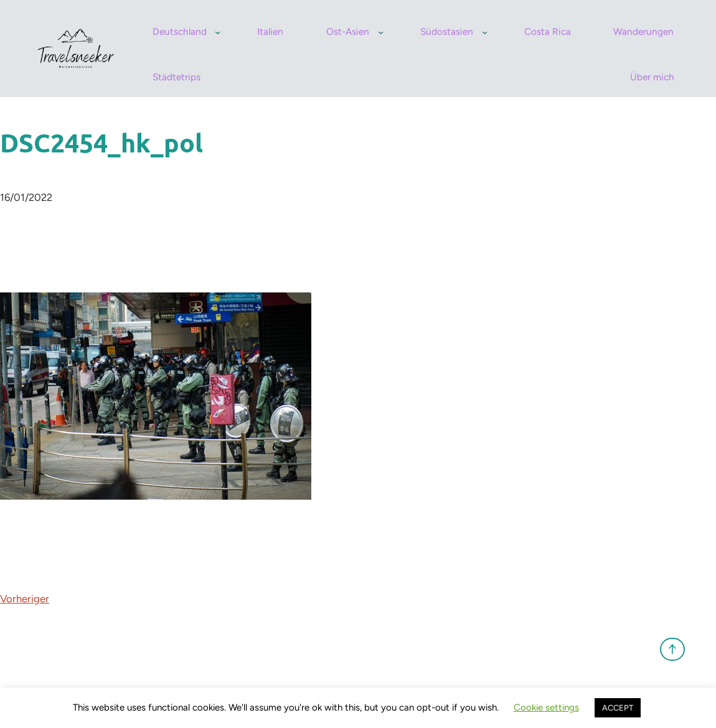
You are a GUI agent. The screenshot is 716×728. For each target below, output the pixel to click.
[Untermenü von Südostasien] (485, 32)
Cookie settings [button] (546, 707)
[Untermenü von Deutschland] (218, 32)
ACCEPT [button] (618, 708)
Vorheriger (25, 599)
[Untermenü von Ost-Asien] (381, 32)
